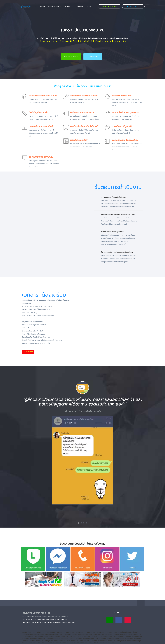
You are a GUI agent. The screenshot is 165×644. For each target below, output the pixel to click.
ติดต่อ (89, 7)
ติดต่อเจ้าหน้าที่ (28, 352)
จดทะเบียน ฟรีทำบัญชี (48, 619)
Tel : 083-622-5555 (133, 6)
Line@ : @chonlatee (110, 6)
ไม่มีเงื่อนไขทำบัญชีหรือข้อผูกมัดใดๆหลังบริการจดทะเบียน (59, 622)
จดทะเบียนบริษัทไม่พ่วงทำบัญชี (32, 622)
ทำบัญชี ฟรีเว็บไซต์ (61, 619)
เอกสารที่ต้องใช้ (69, 7)
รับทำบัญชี (38, 619)
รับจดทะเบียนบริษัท (28, 619)
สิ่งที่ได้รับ (42, 7)
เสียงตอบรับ (80, 7)
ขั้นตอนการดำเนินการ (55, 7)
